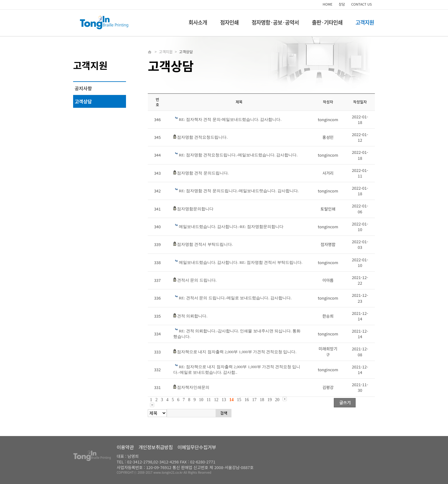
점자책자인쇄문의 (193, 387)
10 (201, 400)
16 (247, 400)
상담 (342, 4)
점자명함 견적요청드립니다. (202, 137)
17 (254, 400)
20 (277, 400)
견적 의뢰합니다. (192, 316)
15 (239, 400)
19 (269, 400)
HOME (328, 4)
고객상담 (83, 101)
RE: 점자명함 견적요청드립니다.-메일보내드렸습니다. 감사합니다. (238, 155)
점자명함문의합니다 (195, 209)
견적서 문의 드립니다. (197, 280)
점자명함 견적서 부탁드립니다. (205, 244)
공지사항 (83, 88)
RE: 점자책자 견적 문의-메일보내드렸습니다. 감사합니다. (230, 119)
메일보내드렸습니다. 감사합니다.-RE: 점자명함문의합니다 (231, 227)
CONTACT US (362, 4)
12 (216, 400)
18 (262, 400)
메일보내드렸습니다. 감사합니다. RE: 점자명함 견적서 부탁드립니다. (241, 262)
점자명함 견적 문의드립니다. (203, 173)
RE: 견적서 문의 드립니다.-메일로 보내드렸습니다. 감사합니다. (235, 298)
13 (224, 400)
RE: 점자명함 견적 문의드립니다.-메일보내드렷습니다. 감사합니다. (239, 191)
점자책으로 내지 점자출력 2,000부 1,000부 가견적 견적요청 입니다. (237, 352)
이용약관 (125, 447)
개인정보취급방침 (156, 447)
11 (209, 400)
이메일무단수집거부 (197, 447)
